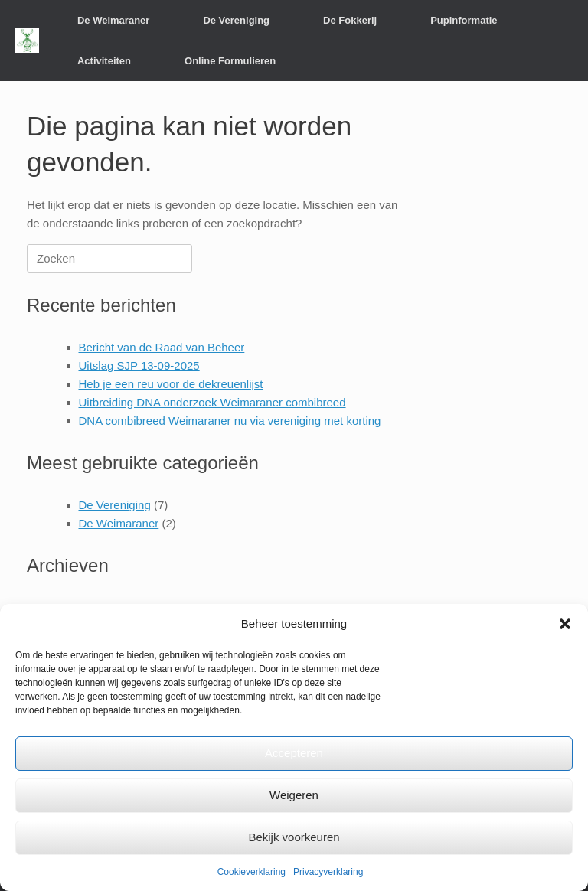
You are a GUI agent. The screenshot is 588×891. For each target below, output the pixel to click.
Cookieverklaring (252, 872)
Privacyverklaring (328, 872)
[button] (565, 624)
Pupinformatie (464, 20)
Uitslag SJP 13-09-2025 (139, 366)
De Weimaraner (113, 20)
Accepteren (294, 753)
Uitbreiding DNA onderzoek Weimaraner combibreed (212, 402)
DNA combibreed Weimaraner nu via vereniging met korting (230, 421)
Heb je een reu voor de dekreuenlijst (171, 384)
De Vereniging (236, 20)
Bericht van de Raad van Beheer (162, 347)
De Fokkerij (350, 20)
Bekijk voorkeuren (294, 837)
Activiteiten (104, 61)
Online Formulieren (230, 61)
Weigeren (294, 795)
